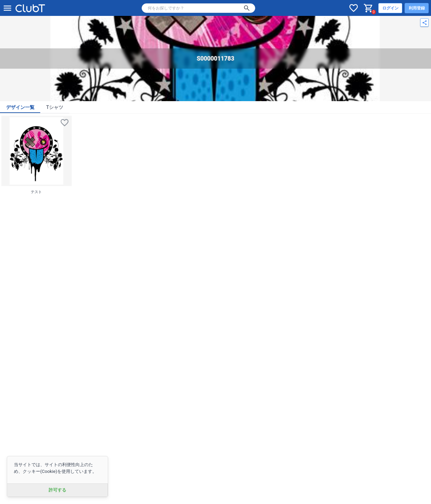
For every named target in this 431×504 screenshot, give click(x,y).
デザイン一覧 (20, 107)
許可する (57, 490)
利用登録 (417, 8)
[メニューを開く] (7, 8)
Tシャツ (55, 107)
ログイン (390, 8)
